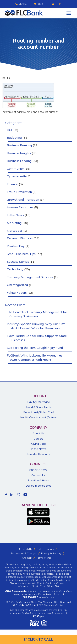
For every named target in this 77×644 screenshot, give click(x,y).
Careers (38, 439)
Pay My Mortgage (39, 402)
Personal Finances (20, 238)
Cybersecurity (17, 176)
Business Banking (19, 145)
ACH (10, 130)
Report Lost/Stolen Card (38, 412)
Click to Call (39, 639)
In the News (15, 215)
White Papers (17, 293)
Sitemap (27, 558)
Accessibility (25, 549)
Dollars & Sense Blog (39, 486)
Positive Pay (16, 246)
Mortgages (15, 231)
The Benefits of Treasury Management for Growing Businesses (37, 314)
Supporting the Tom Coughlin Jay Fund (35, 348)
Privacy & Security (51, 553)
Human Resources (20, 207)
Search (22, 4)
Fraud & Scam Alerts (39, 407)
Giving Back (38, 444)
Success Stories (18, 262)
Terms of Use (44, 558)
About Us (38, 433)
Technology (15, 269)
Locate (40, 4)
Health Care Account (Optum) (38, 417)
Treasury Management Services (30, 277)
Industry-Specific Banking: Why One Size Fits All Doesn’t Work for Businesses (36, 326)
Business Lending (19, 161)
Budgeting (14, 138)
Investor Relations (38, 454)
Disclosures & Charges (24, 553)
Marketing (14, 223)
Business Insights (19, 153)
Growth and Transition (23, 200)
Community (15, 169)
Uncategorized (17, 285)
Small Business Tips (21, 254)
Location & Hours (39, 480)
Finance (12, 184)
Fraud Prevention (19, 192)
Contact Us (38, 475)
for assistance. (39, 597)
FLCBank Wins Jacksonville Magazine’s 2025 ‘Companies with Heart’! (35, 357)
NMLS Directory (45, 549)
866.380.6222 (38, 470)
